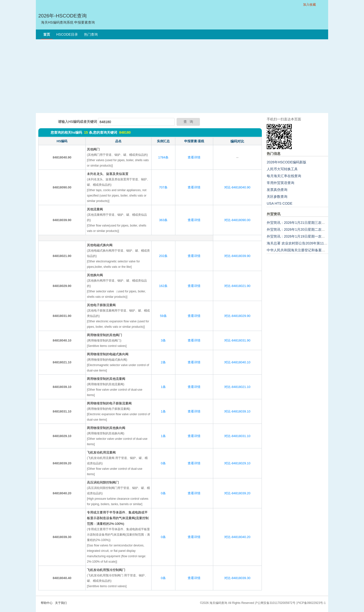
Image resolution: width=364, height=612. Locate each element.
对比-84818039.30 (237, 578)
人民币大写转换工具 (282, 169)
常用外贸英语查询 (280, 183)
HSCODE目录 (67, 34)
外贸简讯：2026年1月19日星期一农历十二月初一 (304, 236)
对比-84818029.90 (237, 316)
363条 (163, 220)
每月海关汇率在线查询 (284, 176)
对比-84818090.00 (237, 220)
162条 (163, 286)
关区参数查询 (277, 197)
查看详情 (194, 157)
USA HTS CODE (280, 203)
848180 (125, 132)
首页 (47, 34)
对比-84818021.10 (237, 387)
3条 (163, 340)
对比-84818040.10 (237, 362)
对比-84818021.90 (237, 286)
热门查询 (91, 34)
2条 (163, 362)
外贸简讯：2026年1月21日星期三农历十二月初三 (304, 223)
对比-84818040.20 (237, 537)
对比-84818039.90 (237, 256)
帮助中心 (47, 603)
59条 (163, 316)
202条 (163, 256)
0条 (163, 463)
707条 (163, 187)
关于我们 (61, 603)
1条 (163, 387)
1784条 (163, 157)
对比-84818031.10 (237, 436)
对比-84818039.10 (237, 411)
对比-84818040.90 (237, 187)
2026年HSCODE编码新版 (287, 162)
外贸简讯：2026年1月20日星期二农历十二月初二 (304, 229)
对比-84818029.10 (237, 463)
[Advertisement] (182, 76)
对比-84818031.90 (237, 340)
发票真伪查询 (277, 190)
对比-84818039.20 (237, 493)
